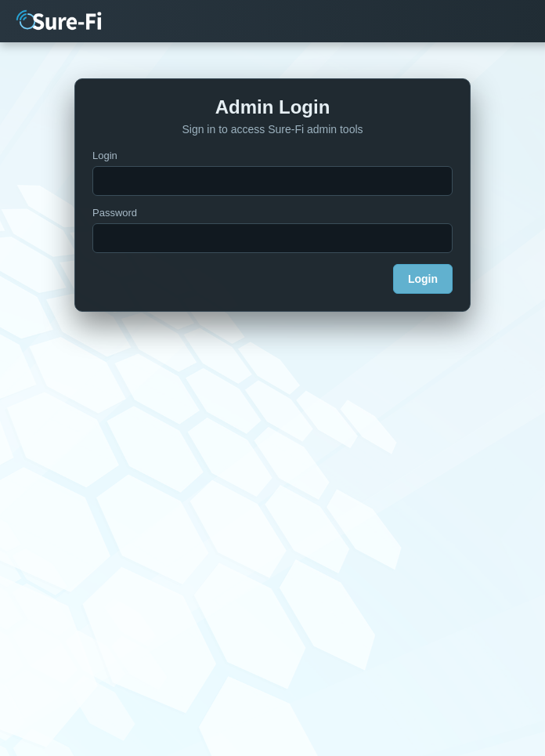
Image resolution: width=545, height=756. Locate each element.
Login (105, 156)
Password (115, 213)
